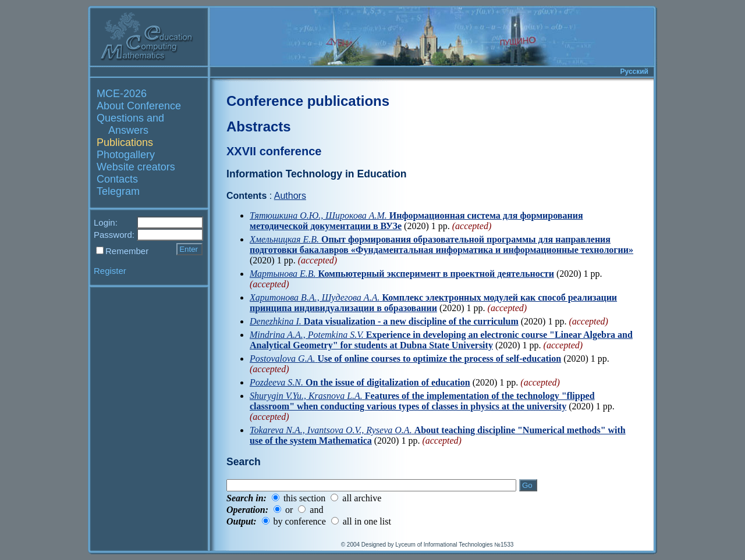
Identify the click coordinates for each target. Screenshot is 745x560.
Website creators (136, 167)
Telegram (118, 191)
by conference (300, 521)
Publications (125, 142)
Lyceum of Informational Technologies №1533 (454, 545)
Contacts (117, 179)
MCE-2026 (122, 94)
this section (304, 498)
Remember (127, 251)
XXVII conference (274, 151)
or (289, 510)
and (316, 510)
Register (110, 271)
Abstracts (259, 126)
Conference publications (308, 101)
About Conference (139, 106)
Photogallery (126, 155)
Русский (635, 72)
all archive (362, 498)
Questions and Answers (130, 124)
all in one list (367, 521)
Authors (290, 196)
